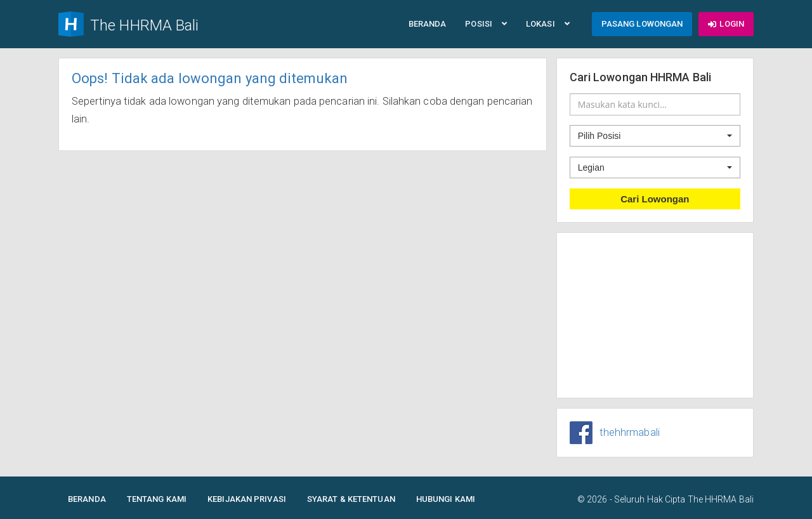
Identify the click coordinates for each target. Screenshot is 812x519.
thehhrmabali (630, 432)
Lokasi (548, 24)
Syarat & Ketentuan (351, 499)
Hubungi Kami (446, 499)
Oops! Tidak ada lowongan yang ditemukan (210, 78)
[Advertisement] (655, 315)
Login (726, 24)
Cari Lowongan (655, 199)
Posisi (486, 24)
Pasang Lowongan (642, 24)
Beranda (428, 24)
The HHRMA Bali (721, 499)
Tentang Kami (157, 499)
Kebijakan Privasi (247, 499)
